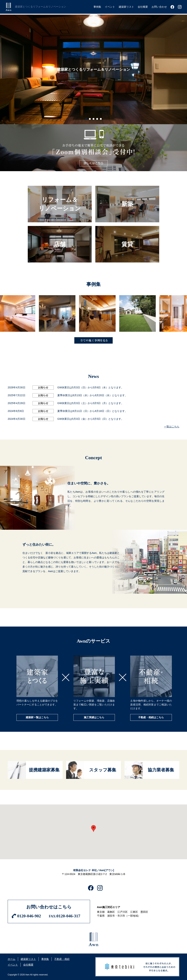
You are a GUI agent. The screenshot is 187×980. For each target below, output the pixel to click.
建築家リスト (28, 959)
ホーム (12, 959)
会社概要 (28, 965)
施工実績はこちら (94, 717)
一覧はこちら (172, 427)
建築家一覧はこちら (37, 717)
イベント (13, 965)
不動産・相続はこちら (151, 717)
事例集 (45, 959)
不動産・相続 (62, 959)
